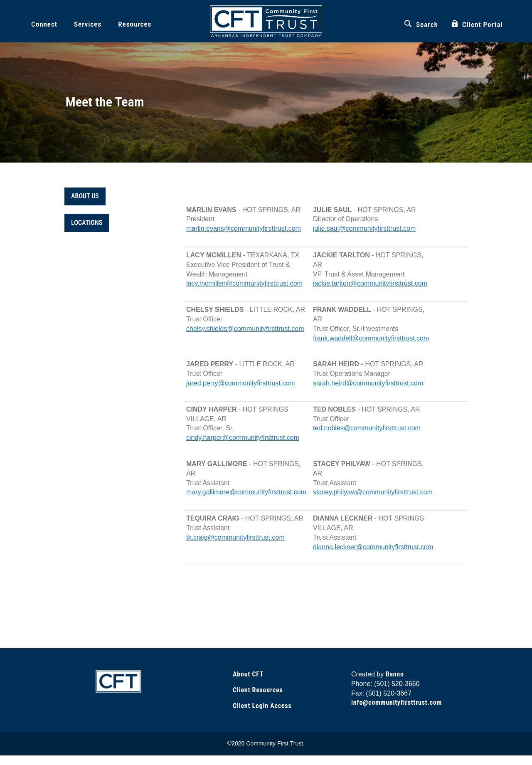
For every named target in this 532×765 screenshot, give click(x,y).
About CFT (248, 674)
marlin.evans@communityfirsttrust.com (244, 228)
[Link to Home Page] (118, 681)
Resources (135, 24)
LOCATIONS (87, 223)
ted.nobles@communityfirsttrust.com (367, 428)
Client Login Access (262, 706)
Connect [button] (44, 24)
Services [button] (88, 24)
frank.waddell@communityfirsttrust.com (371, 338)
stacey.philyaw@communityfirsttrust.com (373, 492)
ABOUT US (85, 196)
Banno (395, 674)
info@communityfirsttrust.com (397, 702)
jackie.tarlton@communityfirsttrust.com (370, 283)
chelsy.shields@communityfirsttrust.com (245, 329)
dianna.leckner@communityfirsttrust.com (373, 547)
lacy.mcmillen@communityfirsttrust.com (244, 283)
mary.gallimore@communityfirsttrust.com (246, 492)
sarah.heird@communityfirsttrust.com (368, 383)
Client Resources (258, 690)
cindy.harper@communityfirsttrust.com (243, 438)
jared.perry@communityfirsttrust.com (241, 383)
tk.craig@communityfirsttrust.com (235, 537)
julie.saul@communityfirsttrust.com (364, 228)
